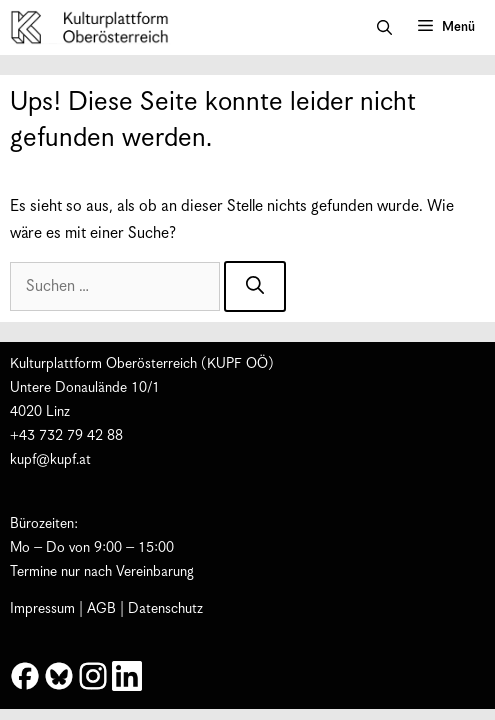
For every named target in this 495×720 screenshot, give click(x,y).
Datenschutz (165, 609)
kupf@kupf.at (50, 460)
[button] (384, 28)
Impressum (42, 609)
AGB (101, 609)
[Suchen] (255, 286)
